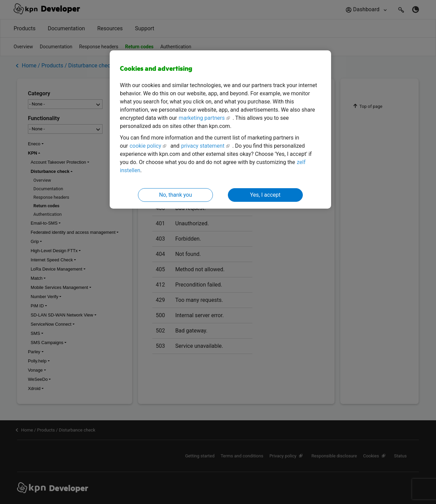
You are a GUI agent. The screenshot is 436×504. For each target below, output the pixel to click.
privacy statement (203, 146)
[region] (220, 129)
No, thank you (176, 195)
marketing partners (201, 118)
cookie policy (145, 146)
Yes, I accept (265, 195)
